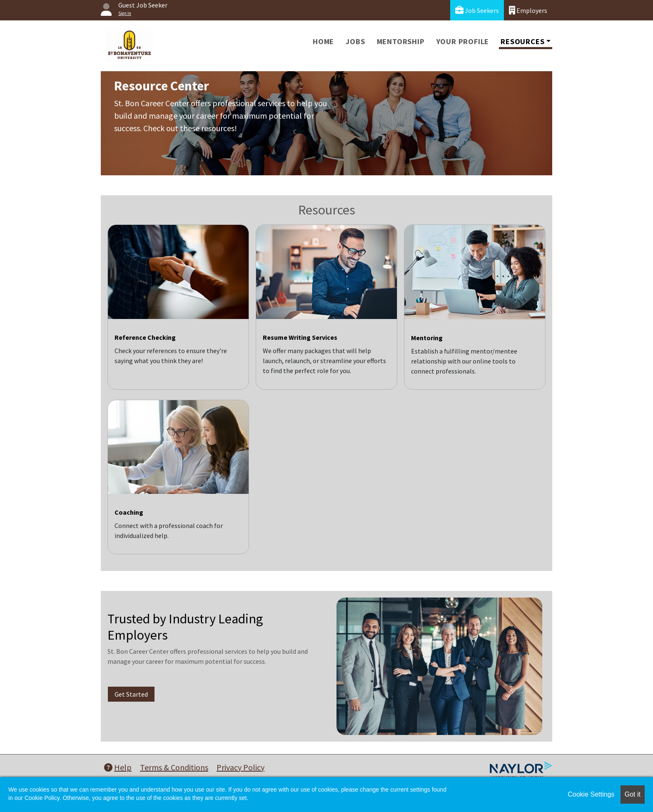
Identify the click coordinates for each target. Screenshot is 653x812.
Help (118, 767)
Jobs (355, 41)
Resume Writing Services (300, 337)
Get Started (131, 694)
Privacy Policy (241, 767)
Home (323, 41)
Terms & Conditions (174, 767)
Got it (633, 794)
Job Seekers (477, 10)
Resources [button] (522, 41)
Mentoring (427, 338)
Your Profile (463, 41)
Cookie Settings (591, 794)
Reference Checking (145, 337)
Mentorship (401, 41)
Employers (528, 10)
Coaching (129, 512)
